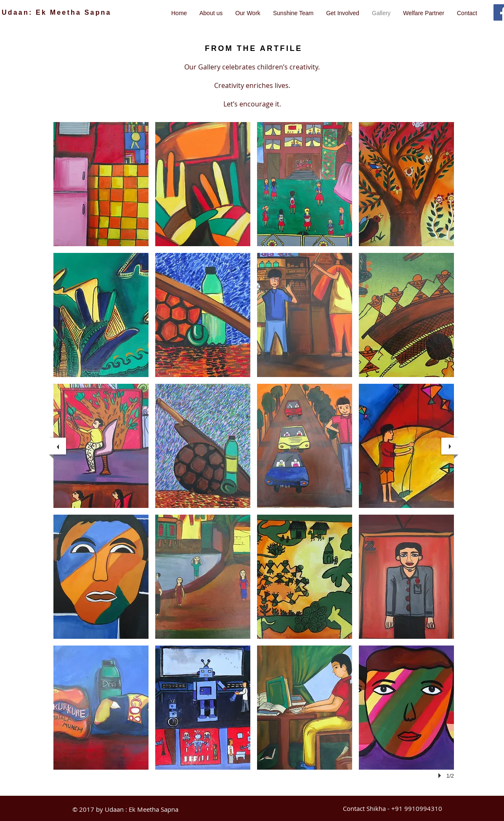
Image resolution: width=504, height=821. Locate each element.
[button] (101, 184)
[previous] (58, 446)
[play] (441, 776)
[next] (450, 446)
